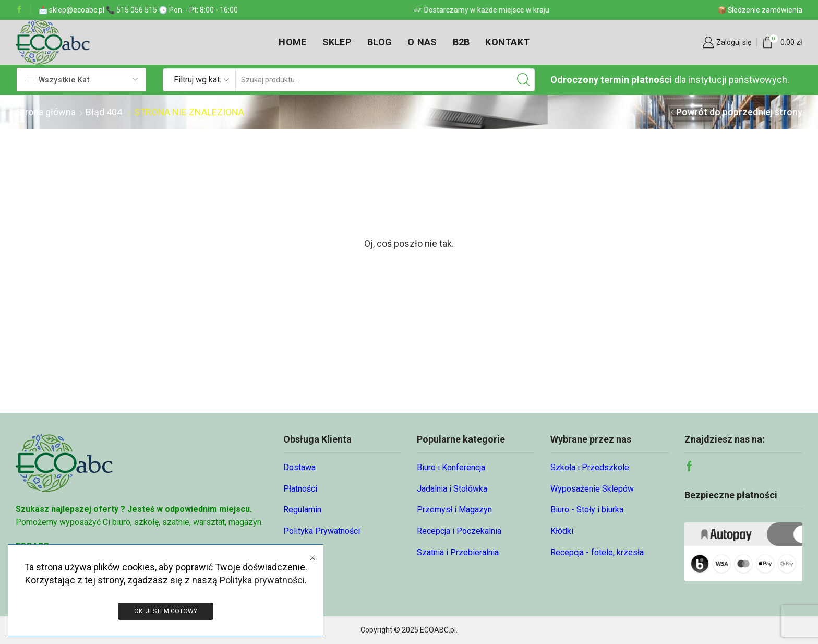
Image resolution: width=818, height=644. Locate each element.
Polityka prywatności (262, 580)
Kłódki (562, 531)
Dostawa (299, 467)
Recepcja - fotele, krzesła (597, 552)
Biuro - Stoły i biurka (587, 510)
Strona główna (46, 112)
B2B (461, 42)
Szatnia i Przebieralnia (458, 552)
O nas (422, 42)
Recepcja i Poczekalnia (459, 531)
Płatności (300, 489)
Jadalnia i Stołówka (452, 489)
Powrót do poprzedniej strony (739, 112)
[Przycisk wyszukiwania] (523, 80)
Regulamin (302, 510)
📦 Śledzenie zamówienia (760, 10)
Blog (380, 42)
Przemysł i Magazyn (454, 510)
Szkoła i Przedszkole (590, 467)
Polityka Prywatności (322, 531)
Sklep (337, 42)
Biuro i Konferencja (451, 467)
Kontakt (507, 42)
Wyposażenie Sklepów (592, 489)
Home (292, 42)
